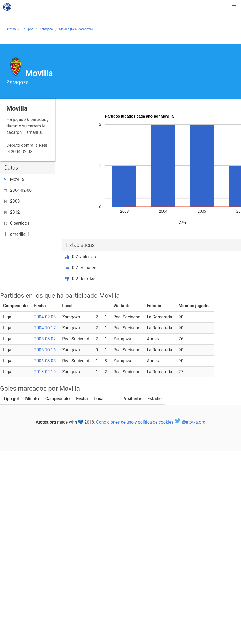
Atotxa (11, 29)
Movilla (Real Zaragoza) (76, 29)
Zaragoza (46, 29)
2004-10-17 (45, 328)
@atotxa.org (190, 422)
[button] (234, 7)
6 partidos (16, 223)
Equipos (28, 29)
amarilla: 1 (17, 234)
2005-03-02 (45, 339)
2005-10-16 (45, 350)
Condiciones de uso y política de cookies (135, 422)
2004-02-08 (18, 190)
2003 (12, 201)
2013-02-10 (45, 372)
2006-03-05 (45, 361)
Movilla (14, 179)
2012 (12, 212)
